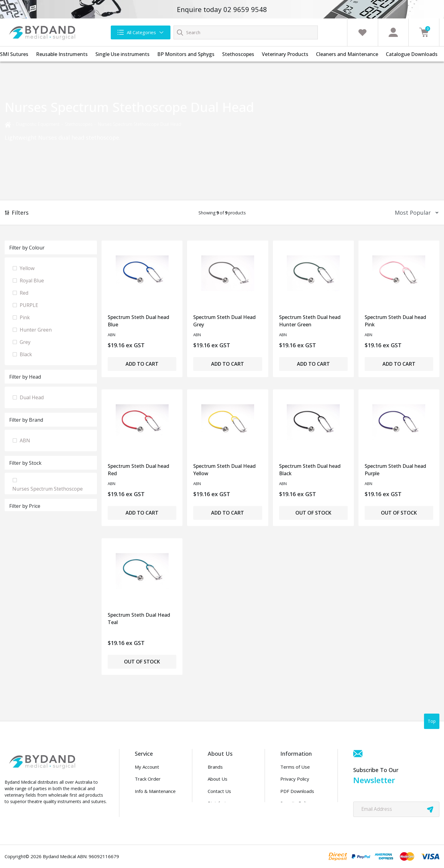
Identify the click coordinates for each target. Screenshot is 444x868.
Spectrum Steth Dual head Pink (395, 321)
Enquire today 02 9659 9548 (222, 9)
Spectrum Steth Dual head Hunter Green (310, 321)
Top (432, 721)
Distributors (220, 803)
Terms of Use (295, 767)
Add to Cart (142, 364)
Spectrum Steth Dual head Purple (395, 470)
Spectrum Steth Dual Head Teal (139, 619)
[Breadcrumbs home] (8, 124)
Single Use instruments (122, 54)
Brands (215, 767)
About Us (218, 779)
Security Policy (296, 803)
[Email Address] (396, 809)
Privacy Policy (295, 779)
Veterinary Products (285, 54)
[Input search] (246, 32)
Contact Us (219, 791)
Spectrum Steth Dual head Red (138, 470)
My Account (147, 767)
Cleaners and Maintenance (347, 54)
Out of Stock (313, 513)
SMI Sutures (14, 54)
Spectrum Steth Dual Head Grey (224, 321)
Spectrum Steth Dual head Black (310, 470)
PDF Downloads (297, 791)
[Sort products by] (415, 213)
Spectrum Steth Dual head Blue (138, 321)
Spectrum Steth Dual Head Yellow (224, 470)
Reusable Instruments (62, 54)
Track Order (148, 779)
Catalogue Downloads (412, 54)
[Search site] (180, 32)
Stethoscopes (238, 54)
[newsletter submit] (430, 809)
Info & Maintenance (155, 791)
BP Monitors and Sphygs (186, 54)
